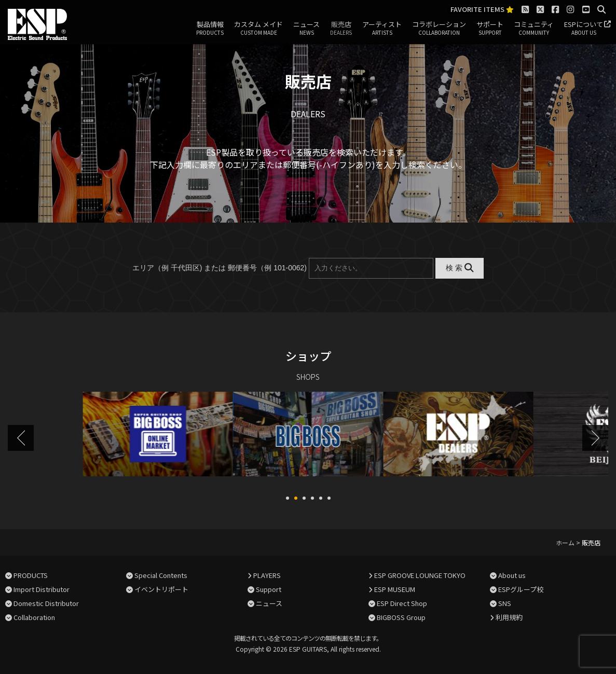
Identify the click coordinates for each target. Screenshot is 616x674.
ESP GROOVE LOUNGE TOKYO (420, 574)
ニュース (306, 29)
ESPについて (584, 29)
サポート (490, 29)
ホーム (565, 541)
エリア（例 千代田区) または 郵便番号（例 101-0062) (220, 268)
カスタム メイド (258, 29)
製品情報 (210, 29)
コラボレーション (439, 29)
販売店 (341, 29)
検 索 (460, 268)
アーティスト (382, 29)
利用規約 (509, 616)
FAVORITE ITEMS (482, 10)
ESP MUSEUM (395, 588)
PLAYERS (267, 574)
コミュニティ (534, 29)
